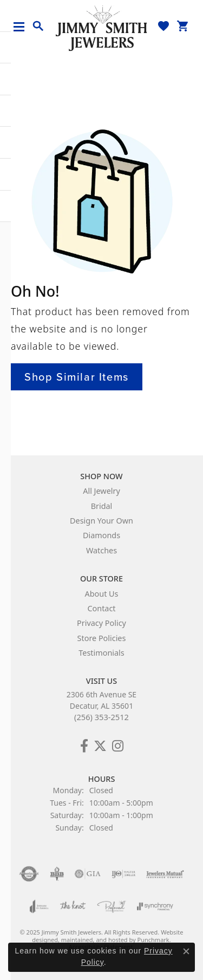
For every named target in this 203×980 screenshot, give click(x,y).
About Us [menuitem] (102, 594)
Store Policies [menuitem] (102, 638)
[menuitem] (29, 874)
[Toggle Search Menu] (38, 27)
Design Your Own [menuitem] (101, 521)
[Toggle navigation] (23, 27)
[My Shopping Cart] (183, 26)
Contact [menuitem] (101, 608)
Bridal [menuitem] (102, 506)
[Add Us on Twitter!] (100, 746)
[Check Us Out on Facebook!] (84, 746)
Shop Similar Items (77, 377)
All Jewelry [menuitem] (101, 491)
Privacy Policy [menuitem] (101, 623)
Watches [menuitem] (101, 550)
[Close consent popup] (186, 951)
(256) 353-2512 (101, 717)
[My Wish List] (163, 26)
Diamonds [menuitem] (101, 536)
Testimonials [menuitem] (101, 653)
